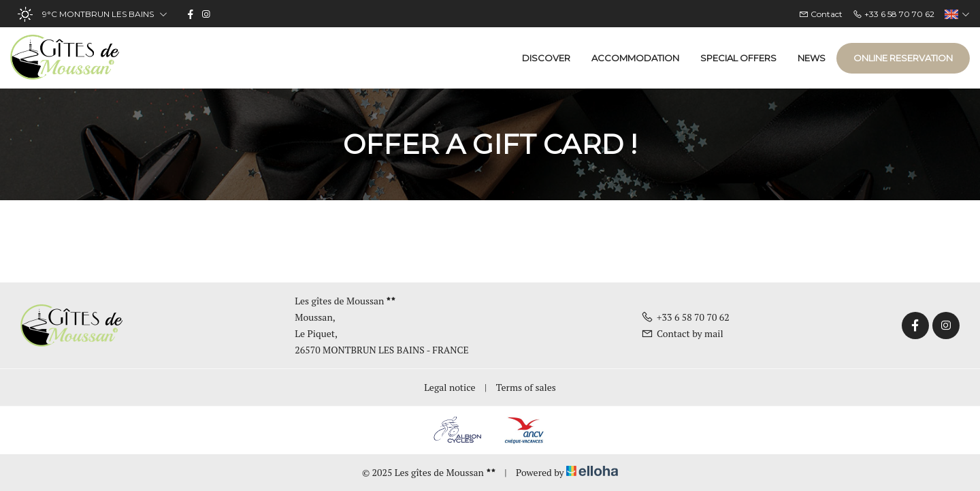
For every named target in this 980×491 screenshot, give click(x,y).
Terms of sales (526, 387)
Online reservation (903, 58)
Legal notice (450, 387)
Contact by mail (682, 333)
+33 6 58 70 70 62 (685, 317)
